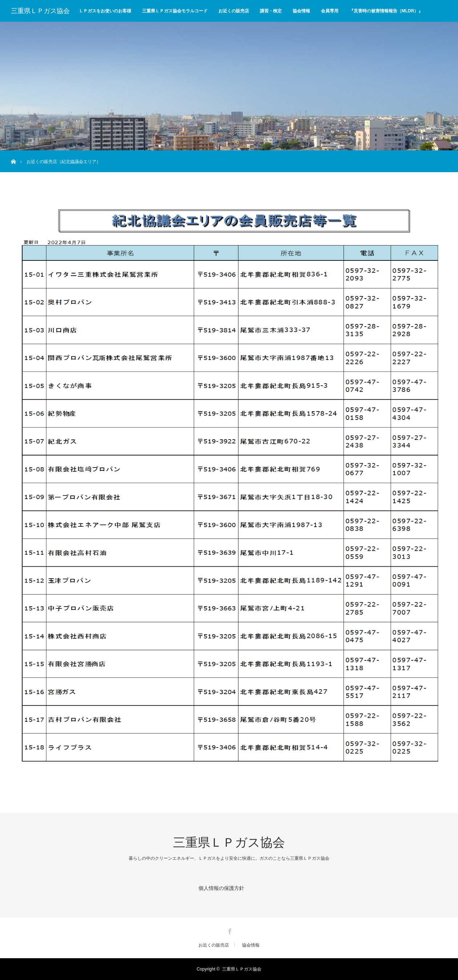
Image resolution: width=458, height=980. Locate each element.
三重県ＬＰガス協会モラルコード (175, 11)
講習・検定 (271, 11)
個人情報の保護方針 (221, 888)
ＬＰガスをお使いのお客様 (105, 11)
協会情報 (301, 11)
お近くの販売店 (234, 11)
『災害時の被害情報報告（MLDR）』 (386, 11)
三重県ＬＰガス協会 (40, 11)
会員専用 (330, 11)
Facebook (229, 930)
